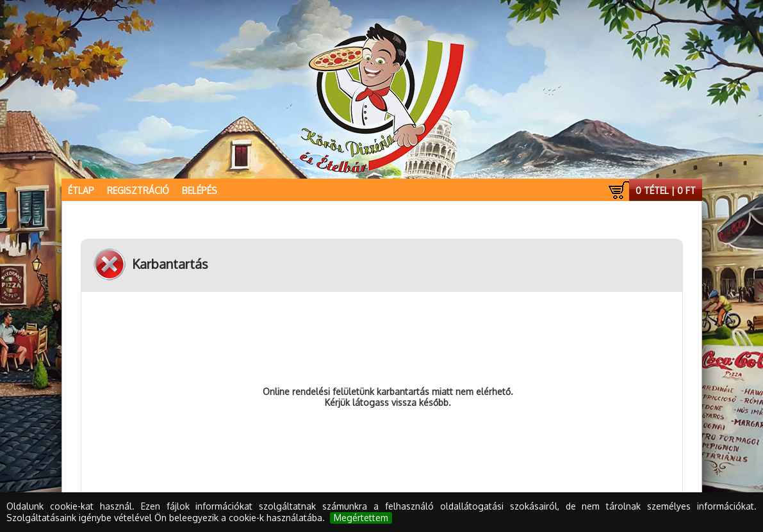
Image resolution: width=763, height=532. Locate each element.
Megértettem (361, 518)
